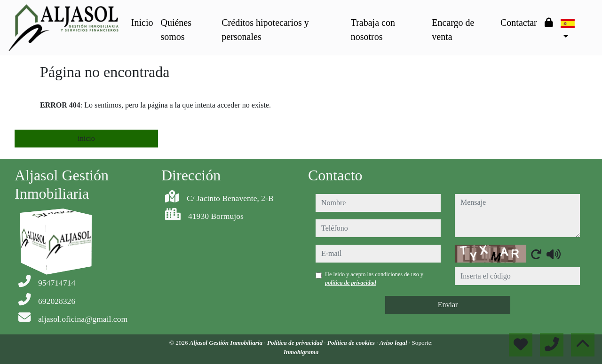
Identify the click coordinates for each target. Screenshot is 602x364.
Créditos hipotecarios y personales (265, 30)
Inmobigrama (301, 352)
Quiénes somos (176, 30)
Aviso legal (394, 343)
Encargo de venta (453, 30)
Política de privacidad (296, 343)
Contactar (519, 23)
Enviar (448, 305)
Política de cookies (352, 343)
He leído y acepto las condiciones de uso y (374, 279)
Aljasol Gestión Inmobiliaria (227, 343)
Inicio (142, 23)
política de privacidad (351, 283)
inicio (86, 138)
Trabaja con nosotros (373, 30)
